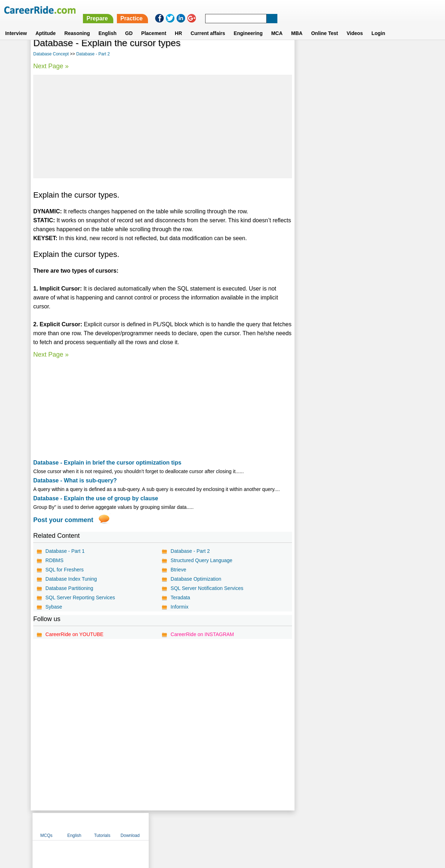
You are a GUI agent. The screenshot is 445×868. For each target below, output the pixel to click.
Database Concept (51, 54)
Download (394, 55)
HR (178, 25)
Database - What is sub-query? (75, 480)
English (107, 25)
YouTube (273, 826)
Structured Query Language (201, 560)
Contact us (186, 826)
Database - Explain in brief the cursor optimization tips (107, 463)
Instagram (301, 826)
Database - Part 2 (93, 54)
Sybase (54, 607)
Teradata (180, 597)
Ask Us (248, 826)
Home (134, 826)
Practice (295, 10)
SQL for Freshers (65, 570)
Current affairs (208, 25)
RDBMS (55, 560)
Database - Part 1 (65, 551)
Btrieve (178, 570)
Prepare (261, 10)
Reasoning (77, 25)
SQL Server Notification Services (207, 588)
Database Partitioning (69, 588)
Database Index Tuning (71, 579)
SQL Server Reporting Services (80, 597)
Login (378, 25)
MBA (297, 25)
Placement (154, 25)
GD (129, 25)
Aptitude (46, 25)
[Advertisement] (162, 127)
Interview (16, 25)
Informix (179, 607)
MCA (277, 25)
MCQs (310, 55)
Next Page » (51, 66)
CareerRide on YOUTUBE (74, 634)
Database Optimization (196, 579)
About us (157, 826)
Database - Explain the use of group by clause (96, 498)
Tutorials (366, 55)
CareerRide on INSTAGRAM (202, 634)
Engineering (248, 25)
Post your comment (63, 520)
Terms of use (219, 826)
